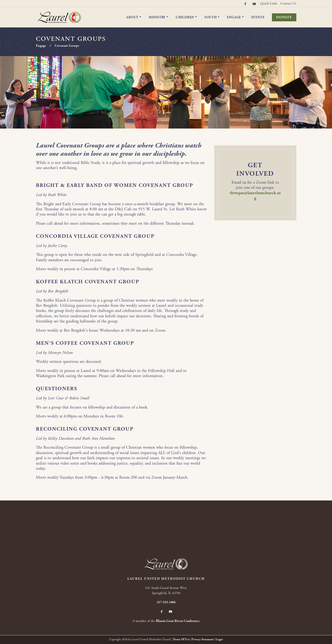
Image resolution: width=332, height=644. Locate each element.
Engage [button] (234, 17)
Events (258, 17)
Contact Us (288, 3)
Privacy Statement (202, 639)
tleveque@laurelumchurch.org (255, 196)
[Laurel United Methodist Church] (59, 17)
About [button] (132, 17)
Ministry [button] (157, 17)
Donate (284, 17)
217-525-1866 (166, 602)
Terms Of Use (181, 639)
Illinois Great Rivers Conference (178, 621)
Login (219, 639)
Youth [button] (211, 17)
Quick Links (269, 3)
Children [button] (185, 17)
